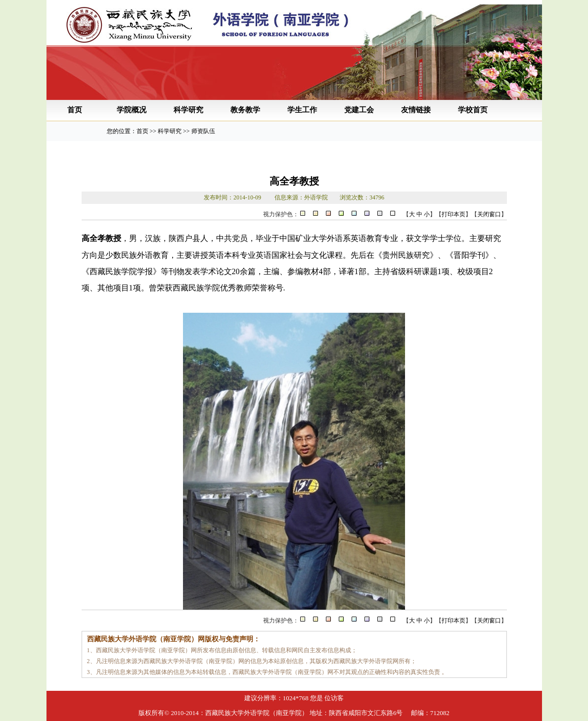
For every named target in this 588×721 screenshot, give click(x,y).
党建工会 (359, 110)
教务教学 (245, 110)
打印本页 (453, 214)
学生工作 (302, 110)
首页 (75, 110)
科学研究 (188, 110)
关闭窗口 (489, 214)
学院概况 (132, 110)
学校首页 (473, 110)
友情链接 (416, 110)
